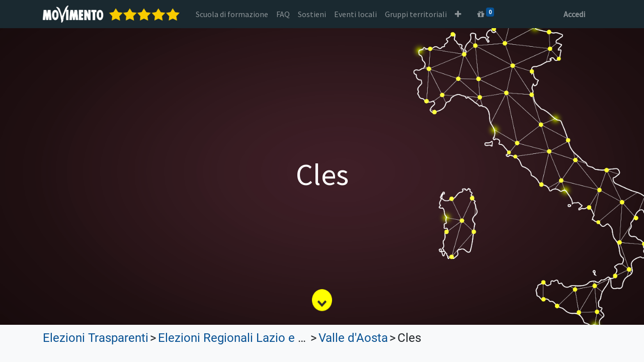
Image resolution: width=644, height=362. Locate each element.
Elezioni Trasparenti (96, 338)
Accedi (574, 14)
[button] (458, 14)
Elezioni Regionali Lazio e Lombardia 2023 (271, 338)
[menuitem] (232, 14)
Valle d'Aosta (353, 338)
